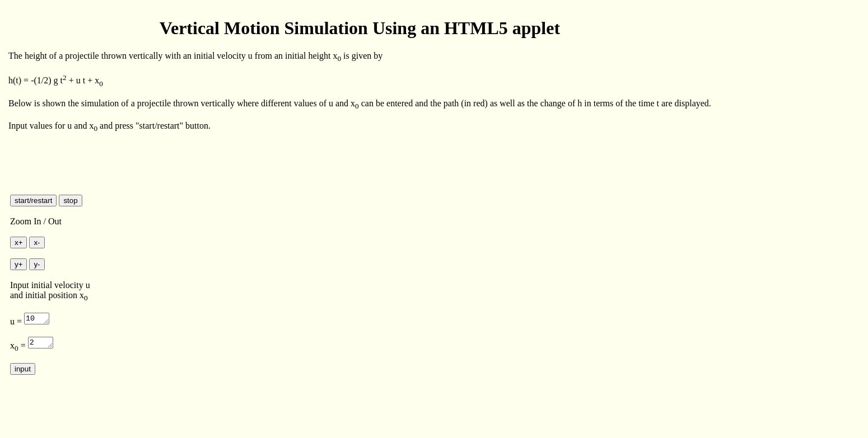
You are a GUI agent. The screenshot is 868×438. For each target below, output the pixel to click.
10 (38, 318)
